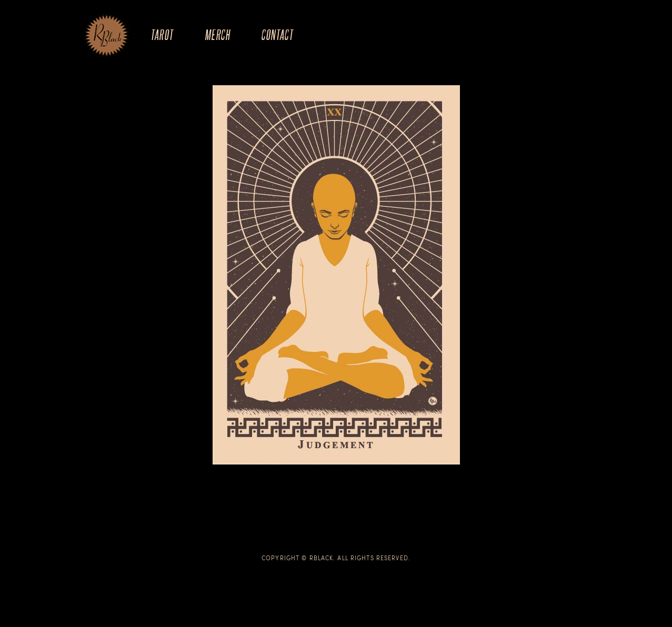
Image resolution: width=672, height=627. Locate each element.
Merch (217, 34)
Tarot (162, 34)
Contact (277, 34)
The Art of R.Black (107, 36)
